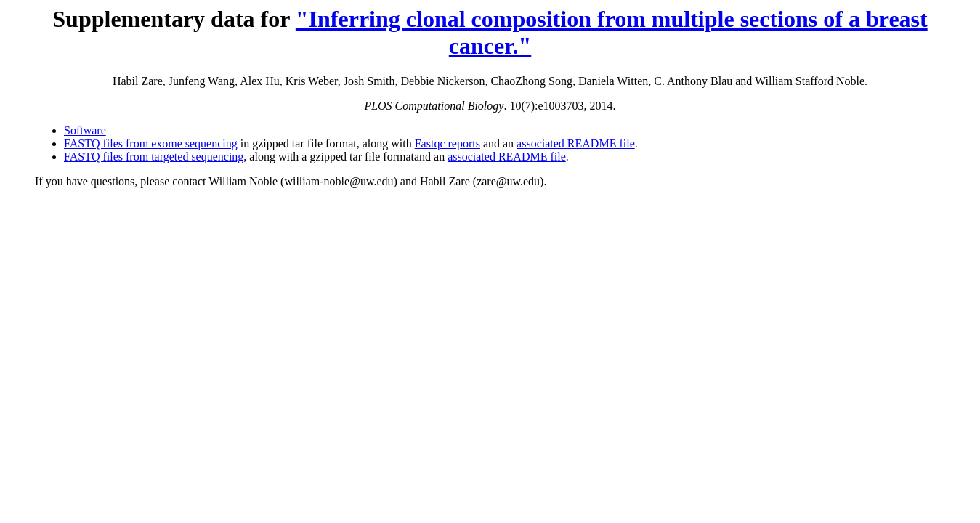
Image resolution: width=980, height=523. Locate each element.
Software (85, 130)
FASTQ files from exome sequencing (151, 143)
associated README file (576, 143)
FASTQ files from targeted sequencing (154, 157)
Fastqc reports (448, 143)
